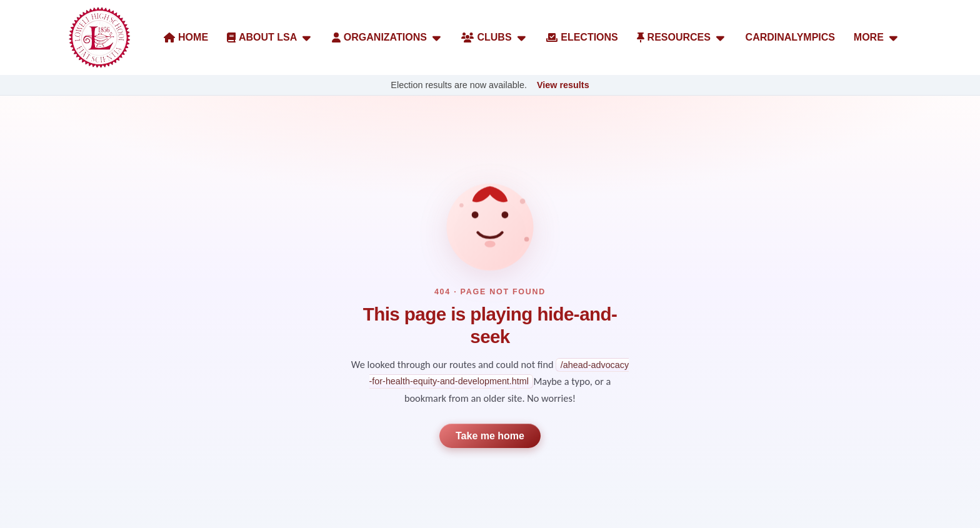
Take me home (490, 436)
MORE (877, 38)
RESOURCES (682, 38)
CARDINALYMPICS (790, 37)
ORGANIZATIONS (387, 38)
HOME (186, 37)
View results (563, 85)
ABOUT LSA (270, 38)
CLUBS (494, 38)
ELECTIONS (582, 37)
